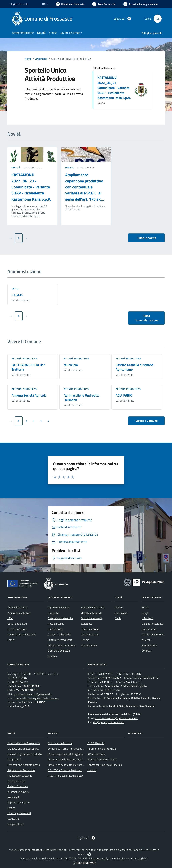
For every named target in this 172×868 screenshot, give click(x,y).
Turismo (85, 640)
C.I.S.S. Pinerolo (96, 743)
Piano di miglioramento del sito (25, 754)
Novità (16, 167)
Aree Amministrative (19, 613)
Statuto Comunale (18, 786)
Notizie (119, 607)
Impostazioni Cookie (18, 802)
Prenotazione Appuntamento (24, 765)
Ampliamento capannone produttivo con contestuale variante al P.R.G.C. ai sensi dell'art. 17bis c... (85, 187)
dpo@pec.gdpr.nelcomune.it (109, 722)
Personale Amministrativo (22, 634)
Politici (11, 640)
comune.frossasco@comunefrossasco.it (37, 698)
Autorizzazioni (55, 629)
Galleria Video (149, 629)
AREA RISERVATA (84, 863)
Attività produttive (24, 358)
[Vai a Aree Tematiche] (104, 4)
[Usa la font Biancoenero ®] (70, 4)
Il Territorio (148, 618)
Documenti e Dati (17, 624)
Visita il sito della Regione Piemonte (68, 759)
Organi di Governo (17, 607)
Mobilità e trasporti (91, 613)
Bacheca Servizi (16, 781)
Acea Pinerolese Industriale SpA (65, 776)
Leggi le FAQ (14, 759)
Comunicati (121, 613)
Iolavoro (92, 770)
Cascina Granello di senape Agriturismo (134, 367)
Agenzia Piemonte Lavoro (102, 759)
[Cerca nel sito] (158, 19)
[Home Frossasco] (43, 19)
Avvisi (118, 618)
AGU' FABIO (124, 395)
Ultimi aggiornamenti (19, 813)
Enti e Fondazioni (17, 629)
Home (28, 59)
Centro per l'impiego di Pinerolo (105, 765)
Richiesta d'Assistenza (20, 776)
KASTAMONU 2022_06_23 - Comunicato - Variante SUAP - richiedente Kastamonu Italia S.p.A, (114, 88)
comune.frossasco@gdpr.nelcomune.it (116, 718)
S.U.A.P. (17, 295)
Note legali (13, 797)
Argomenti (41, 59)
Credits (11, 808)
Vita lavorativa (89, 645)
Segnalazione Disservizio (21, 770)
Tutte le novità (147, 238)
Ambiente (53, 613)
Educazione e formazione (62, 645)
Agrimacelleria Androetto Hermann (82, 398)
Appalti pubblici (56, 624)
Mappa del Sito (16, 824)
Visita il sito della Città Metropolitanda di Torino (74, 765)
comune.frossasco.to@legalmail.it (33, 694)
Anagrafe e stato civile (60, 618)
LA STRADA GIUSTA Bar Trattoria (28, 367)
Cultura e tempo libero (60, 640)
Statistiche (13, 819)
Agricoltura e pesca (58, 607)
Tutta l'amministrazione (146, 318)
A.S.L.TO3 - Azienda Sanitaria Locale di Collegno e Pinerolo (80, 770)
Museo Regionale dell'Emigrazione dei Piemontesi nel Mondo (81, 754)
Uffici (15, 289)
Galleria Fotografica (153, 624)
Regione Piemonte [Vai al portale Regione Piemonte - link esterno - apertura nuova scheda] (19, 4)
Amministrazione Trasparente (24, 743)
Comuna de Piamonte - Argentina (67, 749)
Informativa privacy (18, 792)
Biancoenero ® (99, 858)
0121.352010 (20, 682)
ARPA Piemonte (96, 754)
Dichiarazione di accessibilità (23, 749)
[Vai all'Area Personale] (141, 4)
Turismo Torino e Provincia (102, 749)
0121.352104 (19, 678)
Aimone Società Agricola (29, 395)
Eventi (145, 607)
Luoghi (145, 613)
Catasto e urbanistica (59, 634)
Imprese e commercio (92, 607)
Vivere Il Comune (146, 421)
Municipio (71, 365)
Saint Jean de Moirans (60, 743)
